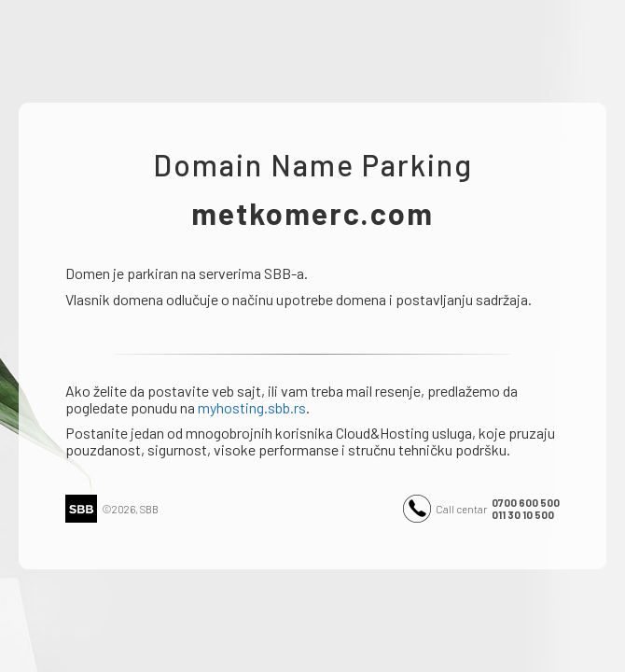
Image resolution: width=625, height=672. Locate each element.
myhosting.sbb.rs (252, 407)
